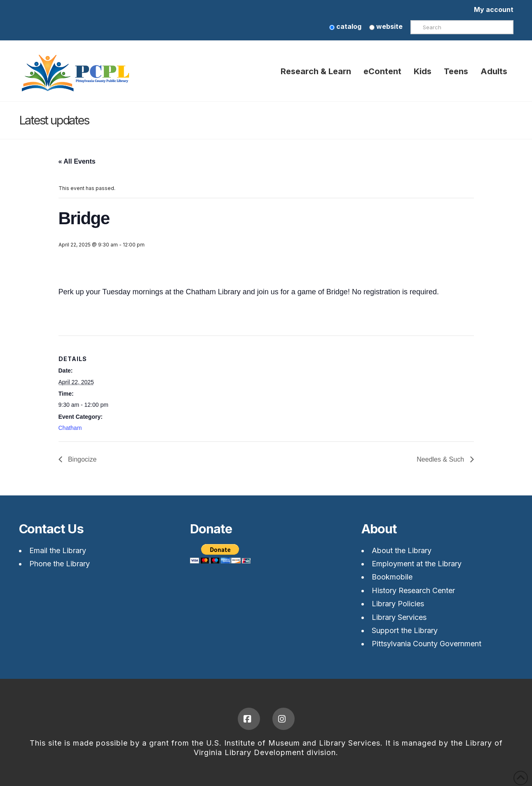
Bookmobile (392, 577)
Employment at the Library (417, 564)
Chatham (70, 428)
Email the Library (58, 550)
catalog (345, 26)
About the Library (402, 550)
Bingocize (82, 459)
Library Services (399, 617)
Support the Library (405, 630)
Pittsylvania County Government (427, 644)
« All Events (77, 161)
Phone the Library (60, 564)
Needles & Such (441, 459)
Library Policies (398, 604)
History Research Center (413, 590)
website (386, 26)
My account (494, 9)
